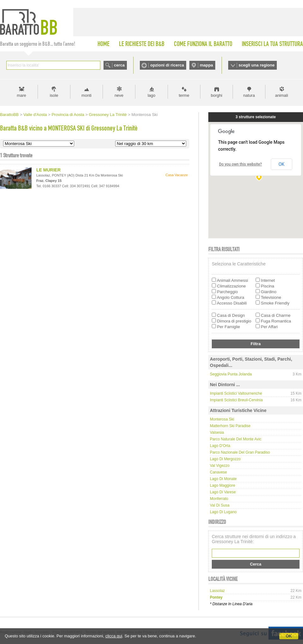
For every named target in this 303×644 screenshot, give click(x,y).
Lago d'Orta (220, 446)
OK (289, 636)
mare (21, 95)
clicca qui (114, 636)
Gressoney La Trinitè (108, 115)
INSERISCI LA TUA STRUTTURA (272, 44)
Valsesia (217, 432)
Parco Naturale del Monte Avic (236, 439)
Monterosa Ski (222, 419)
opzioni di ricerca (167, 65)
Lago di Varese (223, 492)
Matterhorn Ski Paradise (230, 426)
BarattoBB (9, 115)
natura (249, 95)
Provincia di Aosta (68, 115)
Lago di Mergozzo (225, 459)
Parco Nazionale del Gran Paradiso (240, 452)
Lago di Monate (223, 479)
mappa (206, 65)
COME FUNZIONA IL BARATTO (203, 44)
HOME (104, 44)
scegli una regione (257, 65)
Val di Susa (220, 505)
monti (86, 95)
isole (54, 95)
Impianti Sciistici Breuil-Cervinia (236, 400)
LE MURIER (48, 170)
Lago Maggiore (223, 485)
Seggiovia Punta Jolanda (231, 374)
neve (119, 95)
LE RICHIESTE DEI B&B (142, 44)
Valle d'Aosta (35, 115)
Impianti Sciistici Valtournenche (236, 393)
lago (152, 95)
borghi (217, 95)
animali (281, 95)
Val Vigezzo (220, 466)
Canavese (218, 472)
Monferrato (219, 499)
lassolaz (217, 591)
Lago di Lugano (223, 512)
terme (184, 95)
